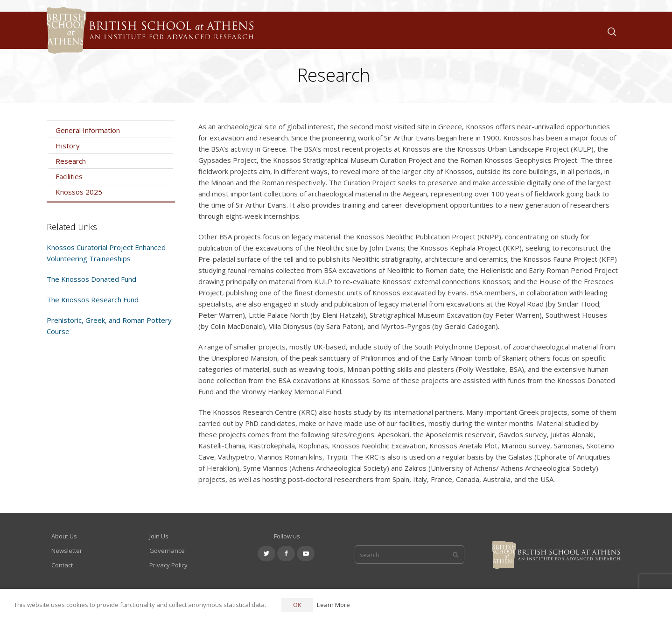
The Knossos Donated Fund (91, 279)
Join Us (159, 536)
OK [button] (297, 605)
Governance (167, 551)
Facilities (69, 176)
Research (71, 161)
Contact (62, 565)
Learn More (333, 605)
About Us (64, 536)
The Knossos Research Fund (93, 300)
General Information (88, 130)
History (68, 146)
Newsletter (67, 551)
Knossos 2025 (79, 192)
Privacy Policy (168, 565)
